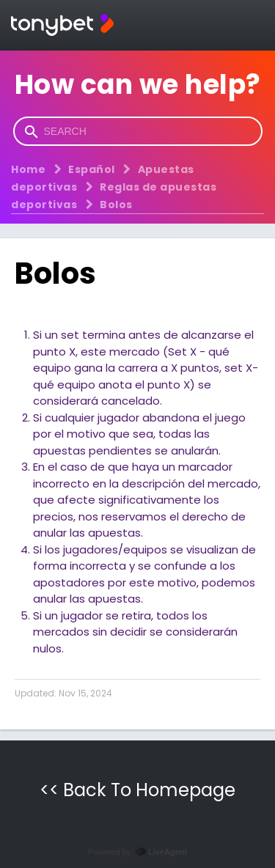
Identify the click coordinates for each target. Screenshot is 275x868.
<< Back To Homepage (137, 790)
